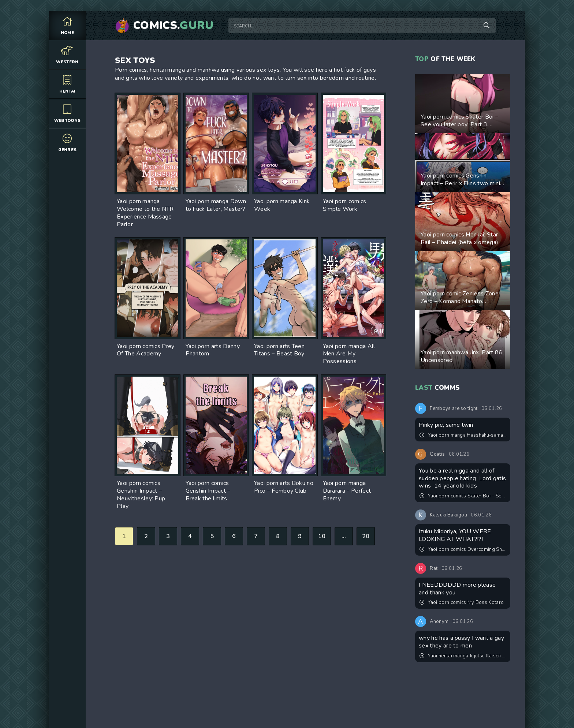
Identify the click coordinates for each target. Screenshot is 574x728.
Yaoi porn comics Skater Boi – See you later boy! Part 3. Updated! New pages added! (463, 496)
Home (67, 25)
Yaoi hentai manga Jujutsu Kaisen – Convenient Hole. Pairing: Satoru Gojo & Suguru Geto (463, 656)
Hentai (67, 84)
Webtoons (67, 113)
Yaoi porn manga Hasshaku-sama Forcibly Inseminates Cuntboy (463, 435)
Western (67, 55)
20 (366, 536)
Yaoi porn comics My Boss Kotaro (462, 602)
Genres (67, 143)
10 (322, 536)
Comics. (174, 26)
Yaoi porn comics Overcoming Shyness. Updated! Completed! (463, 549)
